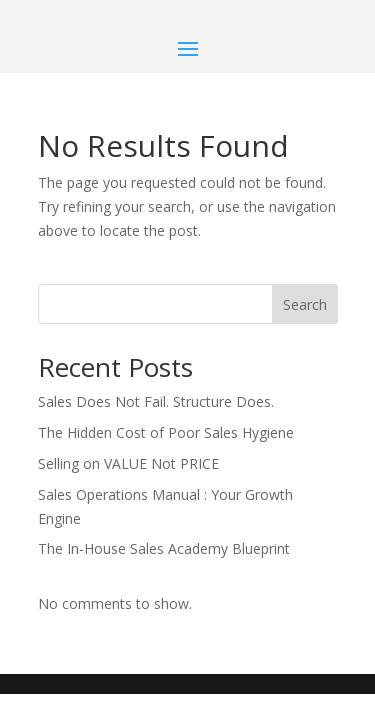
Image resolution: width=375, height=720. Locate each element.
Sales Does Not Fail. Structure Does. (156, 401)
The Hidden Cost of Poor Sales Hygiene (166, 432)
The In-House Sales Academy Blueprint (164, 548)
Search (305, 304)
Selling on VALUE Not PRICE (128, 463)
